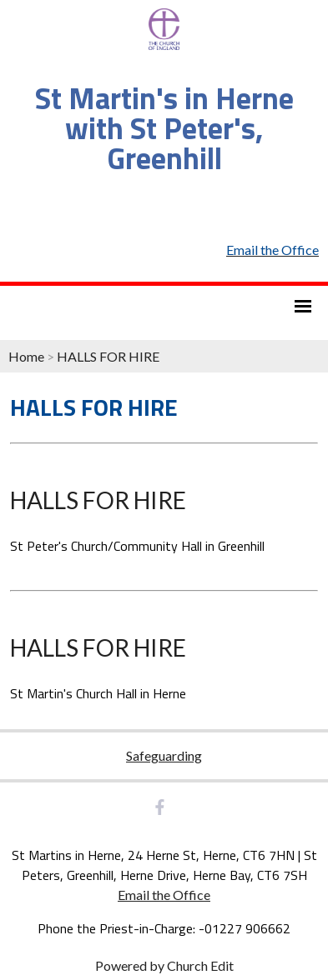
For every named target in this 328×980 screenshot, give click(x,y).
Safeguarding (164, 755)
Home (26, 356)
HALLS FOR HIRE (108, 356)
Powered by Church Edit (164, 965)
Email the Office (164, 895)
